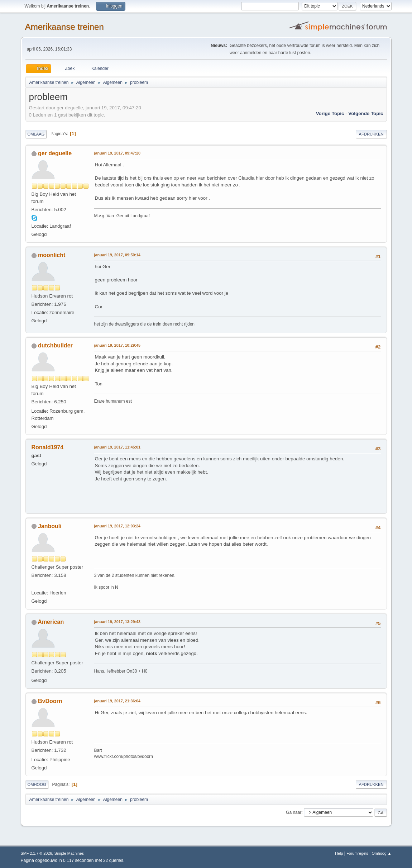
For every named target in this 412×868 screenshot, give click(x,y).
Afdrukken (371, 134)
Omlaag (36, 134)
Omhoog (37, 784)
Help (339, 853)
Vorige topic (330, 113)
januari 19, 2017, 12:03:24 (117, 526)
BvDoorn (50, 701)
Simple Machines (69, 853)
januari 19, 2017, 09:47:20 (117, 153)
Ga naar (294, 812)
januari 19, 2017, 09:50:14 (117, 255)
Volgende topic (366, 113)
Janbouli (50, 526)
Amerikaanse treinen (64, 27)
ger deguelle (55, 153)
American (51, 622)
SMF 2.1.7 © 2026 (37, 853)
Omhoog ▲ (381, 853)
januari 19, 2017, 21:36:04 (117, 701)
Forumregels (357, 853)
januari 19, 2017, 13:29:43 (117, 622)
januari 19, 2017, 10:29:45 (117, 345)
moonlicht (52, 255)
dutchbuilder (55, 345)
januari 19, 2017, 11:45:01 (117, 447)
